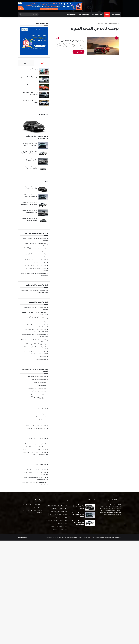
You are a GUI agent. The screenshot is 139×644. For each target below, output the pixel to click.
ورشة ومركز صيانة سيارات (40, 346)
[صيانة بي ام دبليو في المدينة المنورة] (43, 104)
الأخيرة (26, 63)
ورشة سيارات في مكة (41, 240)
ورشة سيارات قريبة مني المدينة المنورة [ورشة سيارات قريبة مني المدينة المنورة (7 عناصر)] (59, 528)
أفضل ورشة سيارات (41, 336)
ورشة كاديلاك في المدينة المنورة (72, 41)
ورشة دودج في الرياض (31, 86)
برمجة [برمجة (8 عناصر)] (66, 510)
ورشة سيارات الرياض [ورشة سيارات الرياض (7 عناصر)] (62, 525)
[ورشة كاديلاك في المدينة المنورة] (103, 46)
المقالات (107, 14)
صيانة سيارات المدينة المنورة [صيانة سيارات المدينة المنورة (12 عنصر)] (61, 516)
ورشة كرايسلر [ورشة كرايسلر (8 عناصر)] (64, 531)
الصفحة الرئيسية (116, 14)
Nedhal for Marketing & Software (75, 539)
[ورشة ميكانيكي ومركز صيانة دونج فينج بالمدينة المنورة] (43, 147)
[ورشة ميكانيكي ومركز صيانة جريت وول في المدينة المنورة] (43, 155)
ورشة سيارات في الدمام (40, 384)
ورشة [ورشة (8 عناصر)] (56, 522)
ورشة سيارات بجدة (42, 258)
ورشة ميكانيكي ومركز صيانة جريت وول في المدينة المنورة (78, 524)
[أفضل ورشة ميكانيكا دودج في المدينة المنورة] (43, 96)
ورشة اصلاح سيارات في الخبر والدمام (37, 390)
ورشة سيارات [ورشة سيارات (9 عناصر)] (49, 522)
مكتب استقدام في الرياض (40, 419)
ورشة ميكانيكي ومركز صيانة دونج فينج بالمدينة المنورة (78, 516)
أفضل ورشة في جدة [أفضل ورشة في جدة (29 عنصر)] (63, 507)
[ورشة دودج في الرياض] (43, 88)
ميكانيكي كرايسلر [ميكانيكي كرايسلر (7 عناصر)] (63, 522)
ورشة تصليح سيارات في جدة (39, 245)
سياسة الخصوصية (22, 539)
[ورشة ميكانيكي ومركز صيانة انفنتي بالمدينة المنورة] (34, 128)
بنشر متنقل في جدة (32, 70)
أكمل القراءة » (78, 52)
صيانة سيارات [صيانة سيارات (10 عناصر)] (53, 513)
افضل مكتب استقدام (41, 416)
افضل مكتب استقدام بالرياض (39, 427)
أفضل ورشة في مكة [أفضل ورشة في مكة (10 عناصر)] (51, 507)
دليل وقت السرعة (36, 509)
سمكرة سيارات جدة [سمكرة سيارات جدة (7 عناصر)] (63, 513)
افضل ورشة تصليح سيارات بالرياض (38, 349)
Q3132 (95, 539)
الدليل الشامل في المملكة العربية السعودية (30, 507)
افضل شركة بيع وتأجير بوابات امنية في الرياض (35, 446)
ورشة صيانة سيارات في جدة (39, 250)
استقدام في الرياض (41, 422)
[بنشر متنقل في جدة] (43, 72)
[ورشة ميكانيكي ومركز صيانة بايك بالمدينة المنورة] (43, 163)
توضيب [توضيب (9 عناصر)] (61, 510)
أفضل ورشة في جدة (97, 14)
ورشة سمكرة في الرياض (40, 314)
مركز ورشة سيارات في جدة (39, 264)
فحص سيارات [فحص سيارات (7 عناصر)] (64, 519)
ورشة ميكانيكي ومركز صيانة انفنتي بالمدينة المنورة (78, 508)
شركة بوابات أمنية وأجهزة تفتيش (38, 451)
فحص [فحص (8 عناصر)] (51, 516)
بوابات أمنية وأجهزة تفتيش (40, 448)
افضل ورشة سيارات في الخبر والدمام (37, 396)
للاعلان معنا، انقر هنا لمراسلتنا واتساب (55, 539)
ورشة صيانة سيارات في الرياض (38, 341)
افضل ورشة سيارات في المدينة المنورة (38, 292)
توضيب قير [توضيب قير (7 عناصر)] (54, 510)
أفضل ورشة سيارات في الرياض (38, 331)
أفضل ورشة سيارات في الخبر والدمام (37, 378)
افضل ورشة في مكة (84, 14)
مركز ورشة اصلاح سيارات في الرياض (37, 353)
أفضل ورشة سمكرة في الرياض (38, 309)
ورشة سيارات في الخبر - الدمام (39, 393)
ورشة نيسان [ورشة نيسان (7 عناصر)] (56, 531)
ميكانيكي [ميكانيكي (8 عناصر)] (57, 519)
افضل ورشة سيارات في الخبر (39, 381)
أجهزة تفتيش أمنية (71, 14)
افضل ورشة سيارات (41, 267)
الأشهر (42, 63)
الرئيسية (116, 23)
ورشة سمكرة (43, 324)
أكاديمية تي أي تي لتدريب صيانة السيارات (36, 471)
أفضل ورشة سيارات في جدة (39, 261)
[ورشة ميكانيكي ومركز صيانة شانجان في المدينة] (43, 171)
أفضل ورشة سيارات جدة (40, 253)
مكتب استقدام (43, 424)
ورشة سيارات (43, 358)
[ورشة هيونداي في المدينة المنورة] (43, 80)
